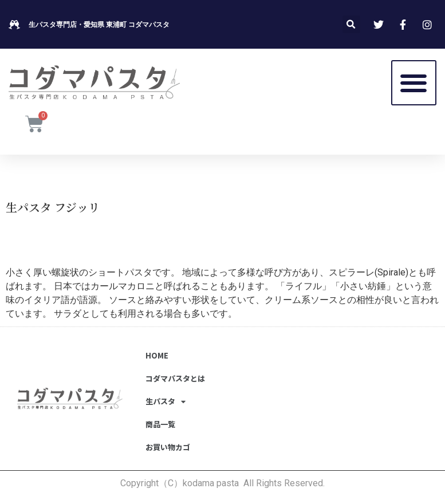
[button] (414, 83)
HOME (157, 355)
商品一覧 (160, 424)
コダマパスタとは (175, 378)
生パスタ (166, 402)
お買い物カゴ (168, 447)
